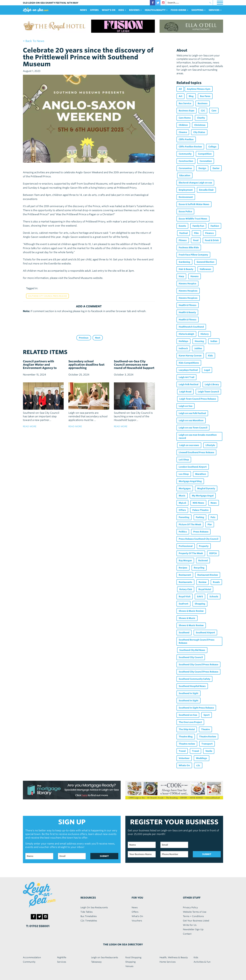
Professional (186, 546)
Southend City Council (191, 657)
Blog (191, 96)
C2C (203, 111)
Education (185, 175)
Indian (214, 341)
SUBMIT (104, 856)
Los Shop (184, 474)
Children (183, 125)
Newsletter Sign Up (193, 929)
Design (202, 168)
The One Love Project (190, 722)
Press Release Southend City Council (198, 539)
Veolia (209, 751)
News (83, 10)
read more (30, 426)
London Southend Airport (193, 467)
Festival (183, 233)
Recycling (199, 568)
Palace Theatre (200, 510)
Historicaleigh (186, 334)
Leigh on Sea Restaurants (105, 957)
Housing (199, 341)
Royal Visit (185, 597)
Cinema (183, 132)
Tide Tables (87, 912)
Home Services (168, 962)
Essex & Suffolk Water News (194, 204)
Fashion (215, 226)
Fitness (183, 240)
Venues (129, 966)
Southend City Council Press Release (47, 296)
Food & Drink (212, 240)
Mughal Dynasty (206, 488)
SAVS (200, 597)
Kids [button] (122, 10)
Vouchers (137, 921)
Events (182, 226)
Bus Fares (205, 96)
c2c (198, 765)
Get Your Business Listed (196, 921)
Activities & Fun (202, 962)
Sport (207, 715)
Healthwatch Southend (191, 327)
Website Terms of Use (195, 912)
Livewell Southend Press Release (196, 452)
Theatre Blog (186, 737)
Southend (184, 633)
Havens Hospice (187, 284)
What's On (109, 10)
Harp (181, 276)
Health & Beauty (187, 312)
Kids (210, 356)
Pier (210, 524)
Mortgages (185, 488)
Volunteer (184, 758)
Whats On (184, 765)
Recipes (183, 568)
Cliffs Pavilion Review (190, 147)
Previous (84, 338)
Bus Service (185, 103)
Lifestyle (210, 445)
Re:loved (203, 560)
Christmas (200, 125)
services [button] (215, 10)
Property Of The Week (191, 553)
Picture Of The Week (190, 524)
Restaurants (185, 582)
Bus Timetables (89, 916)
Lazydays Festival (188, 370)
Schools (214, 597)
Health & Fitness (188, 305)
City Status (199, 132)
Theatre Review (208, 737)
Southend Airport (205, 633)
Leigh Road (185, 392)
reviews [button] (135, 10)
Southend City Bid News (192, 650)
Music (182, 496)
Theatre (205, 729)
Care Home (185, 118)
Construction (186, 161)
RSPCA (213, 553)
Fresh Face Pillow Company (193, 255)
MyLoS (182, 503)
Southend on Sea (188, 715)
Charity (201, 118)
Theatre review (187, 744)
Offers (94, 10)
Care (214, 111)
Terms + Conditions (193, 916)
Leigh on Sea (186, 406)
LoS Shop (184, 460)
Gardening (184, 262)
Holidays (183, 341)
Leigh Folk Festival (189, 384)
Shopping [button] (198, 10)
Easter (216, 168)
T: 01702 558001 (38, 926)
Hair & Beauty (186, 269)
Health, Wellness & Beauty (174, 957)
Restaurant (185, 575)
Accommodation (32, 957)
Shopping (200, 604)
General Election (205, 262)
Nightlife (62, 957)
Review (203, 582)
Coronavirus (185, 168)
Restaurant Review (208, 575)
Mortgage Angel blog (190, 481)
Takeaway (96, 962)
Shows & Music (187, 618)
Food (196, 240)
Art (180, 96)
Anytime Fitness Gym (199, 89)
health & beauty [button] (156, 10)
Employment (186, 190)
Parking (200, 517)
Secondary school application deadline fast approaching (86, 365)
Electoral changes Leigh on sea (195, 183)
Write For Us (190, 925)
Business (203, 103)
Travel (182, 751)
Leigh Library (212, 384)
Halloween (205, 269)
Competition (205, 154)
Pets (213, 517)
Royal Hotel (205, 589)
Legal (207, 370)
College (212, 147)
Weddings (202, 758)
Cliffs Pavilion (186, 139)
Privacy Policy (190, 907)
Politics (183, 532)
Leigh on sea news (189, 445)
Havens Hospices (188, 291)
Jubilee (198, 348)
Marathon (201, 474)
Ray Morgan (185, 560)
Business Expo (187, 111)
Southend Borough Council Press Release (197, 641)
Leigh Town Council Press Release (198, 399)
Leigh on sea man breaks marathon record (198, 436)
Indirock (183, 348)
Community (185, 154)
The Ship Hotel (187, 729)
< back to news (34, 41)
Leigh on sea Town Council (193, 428)
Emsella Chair (206, 190)
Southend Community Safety (194, 679)
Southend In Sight (189, 693)
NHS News (198, 503)
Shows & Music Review (191, 611)
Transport (207, 744)
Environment (186, 197)
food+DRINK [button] (179, 10)
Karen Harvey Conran (190, 356)
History (205, 334)
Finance (209, 233)
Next (98, 338)
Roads (216, 582)
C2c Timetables (89, 921)
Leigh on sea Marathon (191, 420)
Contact (187, 934)
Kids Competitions (189, 363)
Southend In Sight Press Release (196, 708)
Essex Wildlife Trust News (193, 219)
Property (204, 546)
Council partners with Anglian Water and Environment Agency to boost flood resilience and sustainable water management (41, 370)
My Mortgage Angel (203, 496)
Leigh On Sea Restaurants (94, 907)
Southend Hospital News (192, 686)
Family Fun (198, 226)
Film (196, 233)
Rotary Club (186, 589)
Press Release (201, 532)
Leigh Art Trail (186, 377)
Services (62, 962)
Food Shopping (133, 957)
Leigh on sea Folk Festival (192, 413)
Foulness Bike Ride (189, 248)
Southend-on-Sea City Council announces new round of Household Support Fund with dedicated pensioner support (134, 368)
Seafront (183, 604)
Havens (195, 276)
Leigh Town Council (208, 392)
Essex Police (185, 211)
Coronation (206, 161)
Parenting (184, 517)
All (180, 89)
